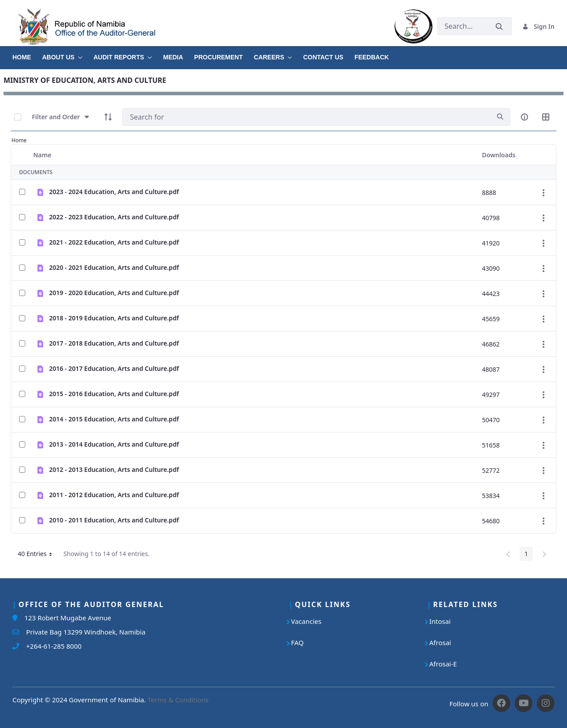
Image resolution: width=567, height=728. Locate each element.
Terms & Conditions (178, 700)
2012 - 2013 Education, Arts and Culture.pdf (114, 469)
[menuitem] (27, 54)
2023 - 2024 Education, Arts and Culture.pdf (114, 192)
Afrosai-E (443, 664)
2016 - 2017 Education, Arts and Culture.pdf (114, 368)
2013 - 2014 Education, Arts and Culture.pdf (114, 444)
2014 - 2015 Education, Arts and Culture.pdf (114, 419)
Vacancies (306, 621)
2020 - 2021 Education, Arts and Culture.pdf (114, 267)
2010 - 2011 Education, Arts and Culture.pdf (114, 520)
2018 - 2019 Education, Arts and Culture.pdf (114, 318)
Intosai (440, 621)
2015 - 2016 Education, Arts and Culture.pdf (114, 394)
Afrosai (440, 642)
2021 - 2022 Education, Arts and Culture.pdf (114, 242)
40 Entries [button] (38, 555)
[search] (500, 117)
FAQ (297, 642)
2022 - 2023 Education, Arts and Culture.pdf (114, 217)
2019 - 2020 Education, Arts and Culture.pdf (114, 293)
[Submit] (499, 26)
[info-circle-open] (524, 117)
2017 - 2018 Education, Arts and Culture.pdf (114, 343)
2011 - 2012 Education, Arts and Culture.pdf (114, 495)
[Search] (306, 117)
